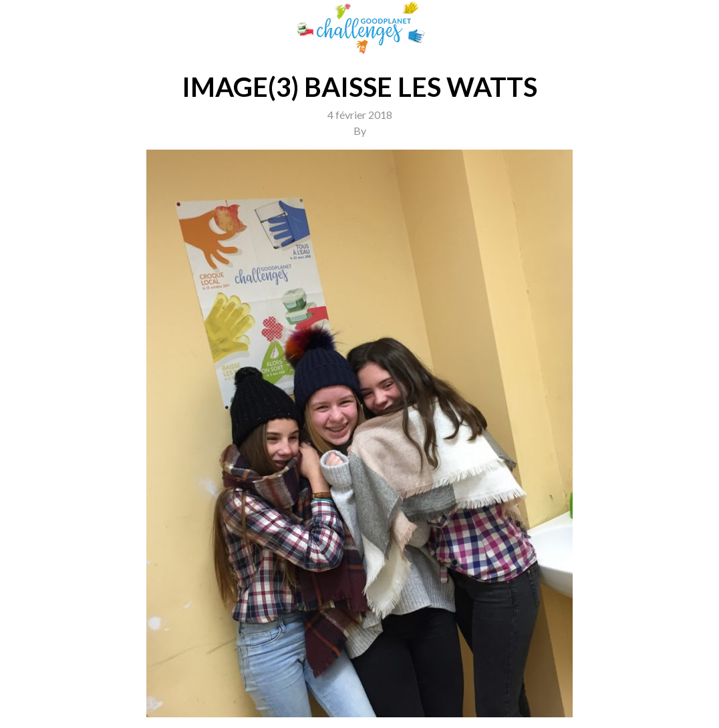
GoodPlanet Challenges (359, 28)
